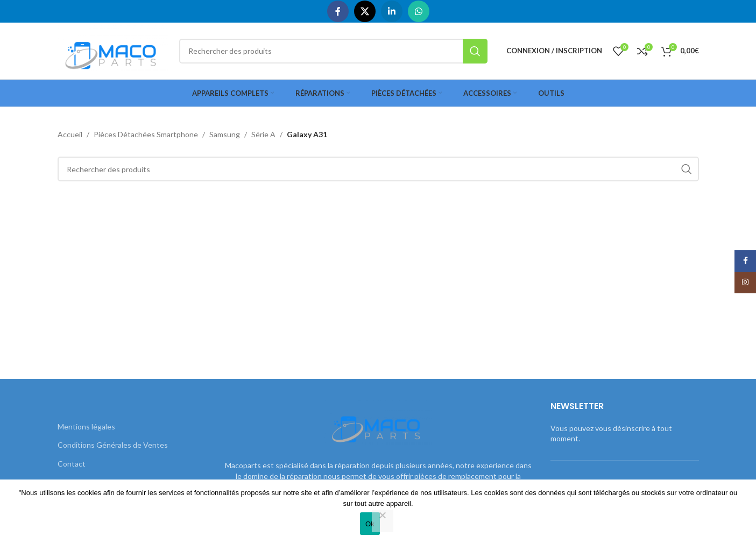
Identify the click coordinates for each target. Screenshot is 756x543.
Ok (370, 524)
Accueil (70, 134)
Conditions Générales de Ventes (113, 445)
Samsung (225, 134)
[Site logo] (113, 50)
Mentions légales (86, 426)
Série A (263, 134)
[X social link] (365, 11)
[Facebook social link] (338, 11)
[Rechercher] (333, 51)
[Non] (383, 521)
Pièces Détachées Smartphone (146, 134)
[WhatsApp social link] (419, 11)
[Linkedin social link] (392, 11)
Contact (72, 464)
